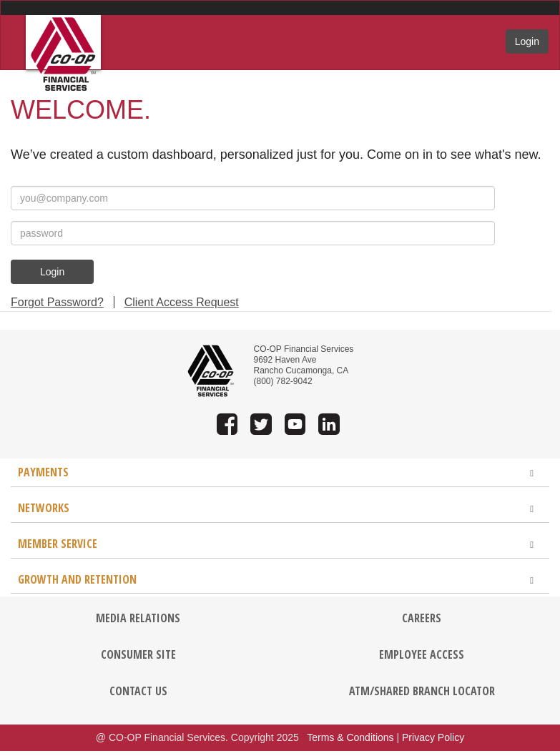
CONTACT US (138, 691)
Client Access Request (182, 302)
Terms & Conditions (350, 737)
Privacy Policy (433, 737)
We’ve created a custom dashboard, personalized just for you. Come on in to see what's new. (276, 154)
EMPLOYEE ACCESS (422, 654)
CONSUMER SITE (138, 654)
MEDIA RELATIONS (138, 618)
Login (527, 41)
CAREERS (422, 618)
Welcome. (81, 110)
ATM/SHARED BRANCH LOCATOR (422, 691)
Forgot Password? (57, 302)
